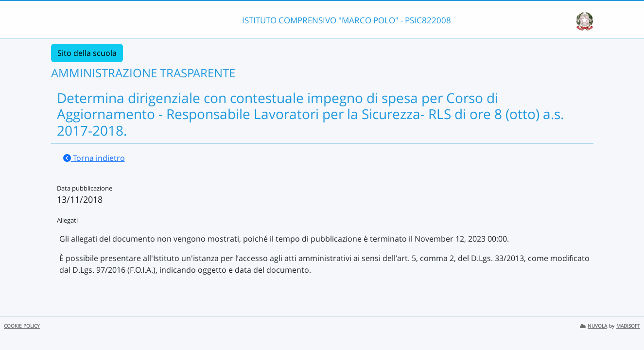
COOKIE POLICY (22, 326)
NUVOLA (593, 326)
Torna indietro (94, 158)
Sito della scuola (87, 53)
